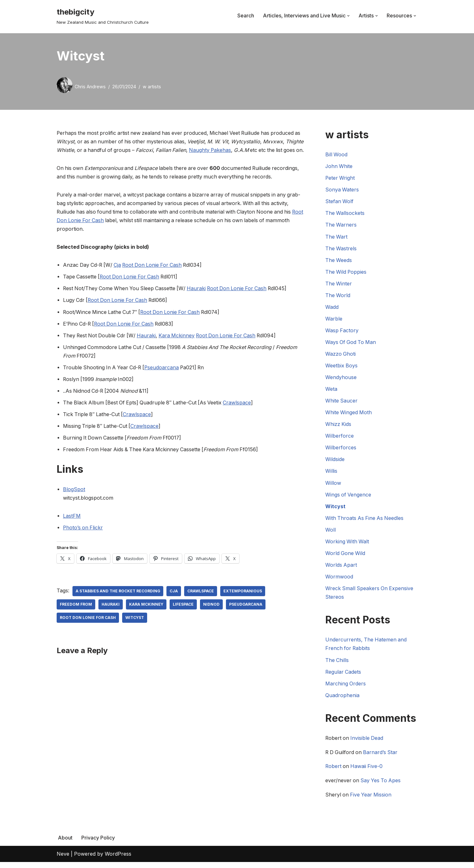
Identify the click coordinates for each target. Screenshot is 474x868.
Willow (333, 484)
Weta (331, 390)
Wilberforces (341, 449)
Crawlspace (240, 412)
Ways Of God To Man (351, 343)
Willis (331, 472)
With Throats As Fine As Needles (365, 519)
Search (246, 16)
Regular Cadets (343, 674)
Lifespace (184, 614)
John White (339, 166)
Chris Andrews (90, 87)
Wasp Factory (342, 331)
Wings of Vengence (349, 496)
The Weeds (339, 260)
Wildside (335, 460)
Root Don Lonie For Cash (87, 229)
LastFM (72, 526)
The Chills (337, 662)
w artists (152, 87)
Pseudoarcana (164, 377)
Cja (119, 274)
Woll (331, 531)
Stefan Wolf (340, 202)
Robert (334, 769)
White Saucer (342, 402)
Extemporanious (243, 601)
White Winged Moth (349, 413)
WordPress (118, 860)
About (65, 844)
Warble (334, 319)
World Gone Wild (346, 555)
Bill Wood (337, 154)
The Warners (341, 225)
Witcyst (135, 628)
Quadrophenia (342, 697)
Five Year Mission (372, 797)
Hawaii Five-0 (368, 769)
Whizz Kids (338, 425)
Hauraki (199, 298)
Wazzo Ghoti (341, 355)
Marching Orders (346, 685)
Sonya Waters (342, 190)
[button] (348, 16)
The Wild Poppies (346, 272)
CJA (174, 601)
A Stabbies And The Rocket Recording (118, 601)
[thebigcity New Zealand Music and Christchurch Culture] (103, 16)
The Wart (337, 237)
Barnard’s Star (382, 754)
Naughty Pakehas (233, 150)
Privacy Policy (98, 844)
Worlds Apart (341, 566)
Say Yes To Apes (382, 783)
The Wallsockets (345, 213)
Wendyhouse (341, 378)
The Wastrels (341, 249)
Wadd (332, 308)
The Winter (339, 284)
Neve (63, 860)
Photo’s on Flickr (83, 537)
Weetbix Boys (342, 366)
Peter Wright (340, 178)
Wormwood (339, 578)
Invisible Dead (368, 740)
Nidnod (212, 614)
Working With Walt (347, 543)
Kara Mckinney (179, 345)
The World (338, 296)
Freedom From (76, 614)
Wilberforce (340, 437)
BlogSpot (74, 499)
